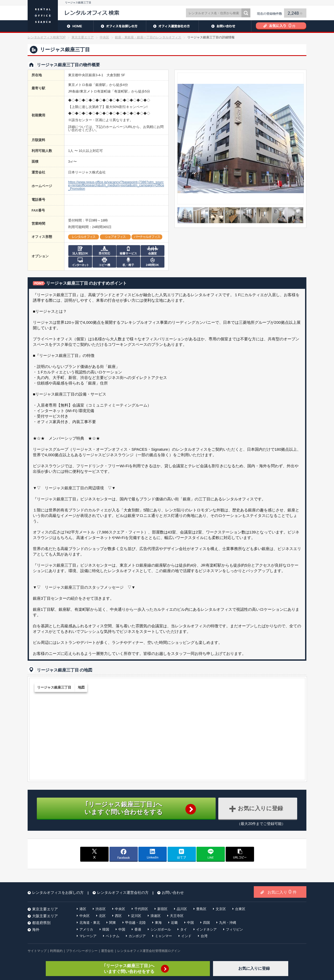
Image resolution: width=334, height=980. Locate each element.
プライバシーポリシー (82, 951)
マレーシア (88, 936)
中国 (190, 923)
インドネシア (206, 929)
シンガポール (161, 929)
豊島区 (201, 909)
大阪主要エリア (45, 916)
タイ (184, 929)
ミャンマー (163, 936)
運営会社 (107, 951)
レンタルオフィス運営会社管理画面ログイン (149, 951)
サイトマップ (37, 951)
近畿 (174, 923)
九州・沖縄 (228, 923)
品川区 (182, 909)
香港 (138, 929)
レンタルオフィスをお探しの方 (120, 26)
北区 (102, 916)
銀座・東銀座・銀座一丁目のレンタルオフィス (148, 37)
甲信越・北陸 (135, 923)
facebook (124, 854)
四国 (206, 923)
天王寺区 (177, 916)
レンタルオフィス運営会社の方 (172, 26)
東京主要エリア (83, 37)
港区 (83, 909)
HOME (60, 26)
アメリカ (86, 929)
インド (186, 936)
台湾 (204, 936)
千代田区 (141, 909)
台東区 (240, 909)
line (211, 854)
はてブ (182, 854)
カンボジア (137, 936)
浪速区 (156, 916)
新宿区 (162, 909)
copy (240, 854)
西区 (118, 916)
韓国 (106, 929)
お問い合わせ (225, 26)
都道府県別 (41, 923)
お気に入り (282, 892)
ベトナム (113, 936)
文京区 (221, 909)
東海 (158, 923)
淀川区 (136, 916)
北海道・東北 (90, 923)
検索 (246, 13)
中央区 (104, 37)
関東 (113, 923)
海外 (36, 930)
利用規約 (56, 951)
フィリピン (234, 929)
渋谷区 (101, 909)
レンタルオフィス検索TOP (47, 37)
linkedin (153, 854)
